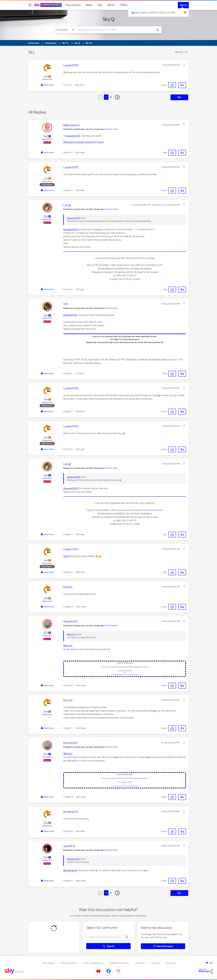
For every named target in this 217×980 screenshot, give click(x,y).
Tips (100, 5)
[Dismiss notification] (185, 12)
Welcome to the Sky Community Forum (84, 142)
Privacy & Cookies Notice (93, 963)
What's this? (47, 79)
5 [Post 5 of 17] (68, 373)
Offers (124, 5)
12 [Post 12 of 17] (68, 728)
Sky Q (109, 19)
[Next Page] (117, 97)
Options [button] (179, 52)
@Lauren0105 (73, 136)
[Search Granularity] (66, 30)
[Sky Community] (48, 5)
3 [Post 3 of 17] (68, 190)
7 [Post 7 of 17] (68, 449)
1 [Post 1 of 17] (68, 85)
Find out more (111, 129)
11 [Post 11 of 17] (68, 685)
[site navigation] (30, 5)
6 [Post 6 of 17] (68, 411)
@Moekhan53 (73, 859)
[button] (184, 65)
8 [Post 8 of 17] (68, 534)
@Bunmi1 (71, 634)
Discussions (73, 5)
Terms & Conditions (69, 963)
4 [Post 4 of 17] (68, 289)
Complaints (140, 963)
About (111, 5)
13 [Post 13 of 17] (68, 797)
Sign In (183, 5)
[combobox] (115, 30)
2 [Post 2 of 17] (68, 153)
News (89, 5)
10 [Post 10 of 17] (68, 607)
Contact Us (156, 963)
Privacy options (48, 963)
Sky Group (171, 963)
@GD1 (66, 556)
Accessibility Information (119, 963)
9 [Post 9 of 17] (68, 572)
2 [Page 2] (111, 97)
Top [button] (211, 963)
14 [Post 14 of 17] (68, 831)
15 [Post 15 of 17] (68, 881)
